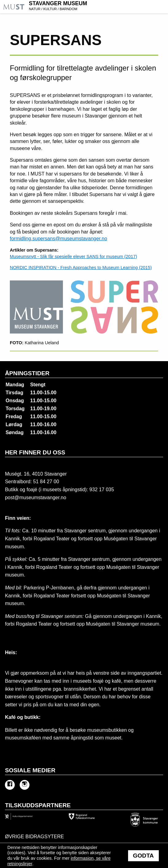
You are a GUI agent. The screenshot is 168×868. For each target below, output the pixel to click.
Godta (143, 856)
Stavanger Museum (98, 6)
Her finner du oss (35, 452)
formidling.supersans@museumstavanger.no (59, 239)
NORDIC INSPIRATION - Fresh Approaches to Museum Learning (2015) (81, 268)
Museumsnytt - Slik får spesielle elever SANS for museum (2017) (73, 257)
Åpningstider (27, 373)
